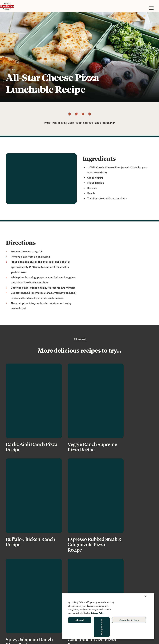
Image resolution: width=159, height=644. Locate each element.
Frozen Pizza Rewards (18, 615)
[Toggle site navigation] (151, 8)
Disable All (102, 627)
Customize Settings (129, 620)
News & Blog (49, 598)
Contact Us (48, 606)
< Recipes (11, 69)
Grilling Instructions (17, 611)
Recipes (46, 615)
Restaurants (13, 602)
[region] (108, 616)
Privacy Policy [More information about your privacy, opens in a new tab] (98, 613)
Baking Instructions (17, 606)
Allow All (80, 620)
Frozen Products (15, 598)
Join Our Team (50, 611)
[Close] (145, 596)
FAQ (44, 602)
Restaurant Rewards (17, 619)
